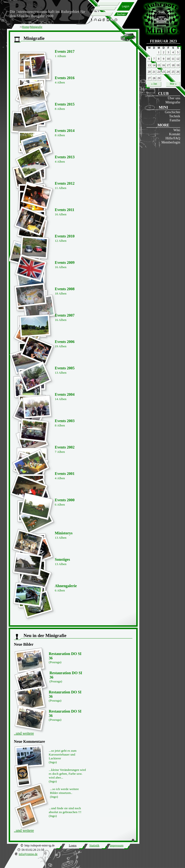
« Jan (154, 84)
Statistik (94, 845)
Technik (175, 116)
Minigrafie (173, 102)
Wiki (177, 130)
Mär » (173, 84)
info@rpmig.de (28, 854)
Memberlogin (171, 142)
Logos (73, 845)
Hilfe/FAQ (173, 138)
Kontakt (175, 134)
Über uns (174, 98)
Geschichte (173, 112)
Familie (175, 120)
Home (26, 27)
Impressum (117, 845)
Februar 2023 (163, 41)
